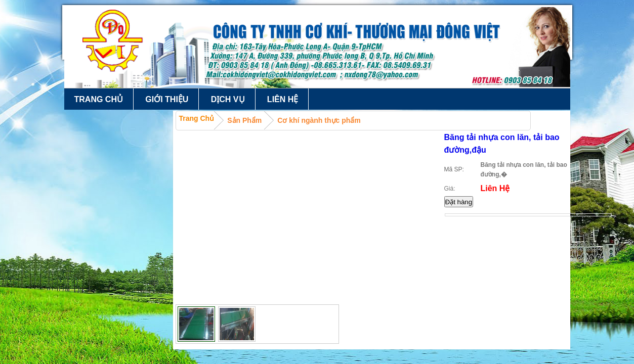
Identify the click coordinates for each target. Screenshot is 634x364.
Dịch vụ (228, 99)
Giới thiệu (167, 99)
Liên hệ (283, 99)
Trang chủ (99, 99)
